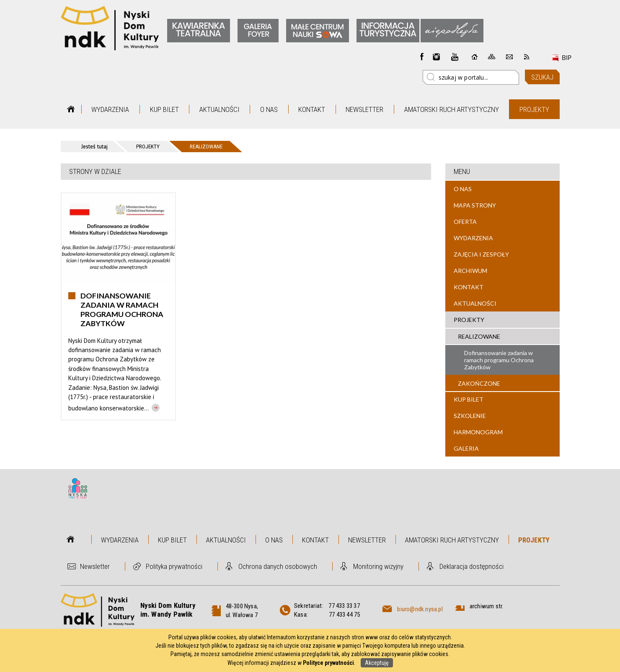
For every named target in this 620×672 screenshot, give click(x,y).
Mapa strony (475, 205)
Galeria (466, 448)
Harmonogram (478, 432)
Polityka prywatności (174, 566)
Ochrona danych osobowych (278, 566)
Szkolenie (470, 416)
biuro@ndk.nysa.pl (420, 609)
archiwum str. (487, 606)
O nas (269, 109)
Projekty (534, 109)
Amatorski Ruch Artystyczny (452, 109)
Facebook (422, 57)
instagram (437, 57)
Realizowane (479, 336)
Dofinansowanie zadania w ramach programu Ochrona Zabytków (499, 360)
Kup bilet (164, 109)
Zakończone (479, 383)
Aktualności (220, 109)
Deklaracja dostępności (471, 566)
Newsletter (364, 109)
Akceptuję (377, 663)
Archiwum (470, 271)
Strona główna (71, 109)
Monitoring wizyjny (378, 566)
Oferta (465, 222)
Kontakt (312, 109)
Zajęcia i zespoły (481, 254)
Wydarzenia (110, 109)
